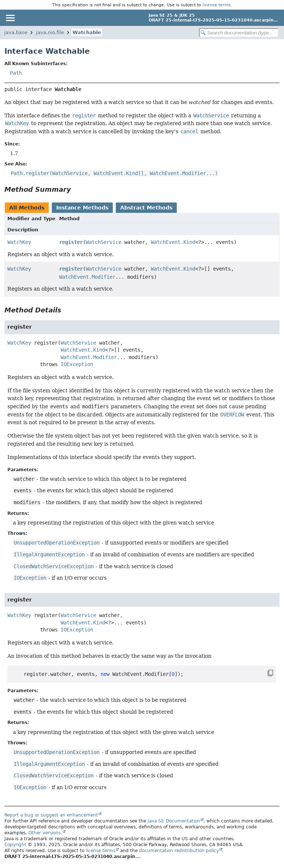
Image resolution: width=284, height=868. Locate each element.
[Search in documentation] (239, 33)
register (71, 242)
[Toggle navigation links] (10, 18)
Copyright (15, 845)
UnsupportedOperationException (57, 543)
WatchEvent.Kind (173, 242)
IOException (77, 364)
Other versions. (45, 833)
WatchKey (19, 242)
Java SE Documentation (174, 821)
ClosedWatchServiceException (54, 566)
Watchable (87, 32)
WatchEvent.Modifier (87, 277)
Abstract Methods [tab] (146, 208)
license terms (217, 5)
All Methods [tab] (27, 208)
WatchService (104, 242)
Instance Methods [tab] (82, 208)
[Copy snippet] (263, 673)
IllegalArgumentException (49, 554)
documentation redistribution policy (179, 851)
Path (16, 73)
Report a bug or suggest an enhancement (51, 815)
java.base (16, 32)
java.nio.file (50, 32)
